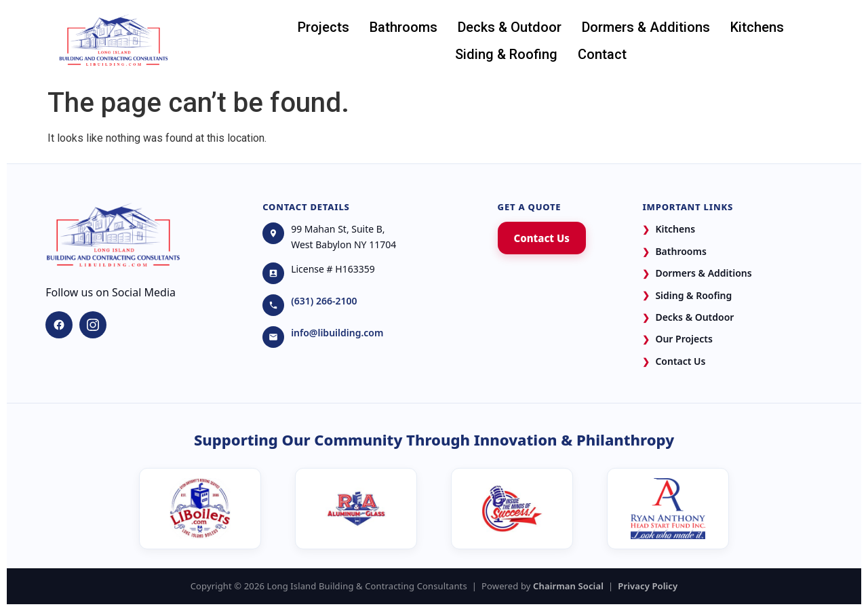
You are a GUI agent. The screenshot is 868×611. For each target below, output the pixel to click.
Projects (323, 27)
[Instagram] (93, 325)
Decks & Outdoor (510, 27)
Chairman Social (568, 586)
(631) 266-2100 (324, 301)
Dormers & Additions (646, 27)
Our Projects (677, 339)
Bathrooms (403, 27)
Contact (602, 54)
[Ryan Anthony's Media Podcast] (512, 509)
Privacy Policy (648, 586)
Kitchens (757, 27)
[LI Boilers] (200, 509)
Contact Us (542, 238)
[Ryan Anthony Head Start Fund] (668, 509)
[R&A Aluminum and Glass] (356, 509)
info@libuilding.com (337, 333)
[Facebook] (59, 325)
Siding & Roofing (506, 54)
